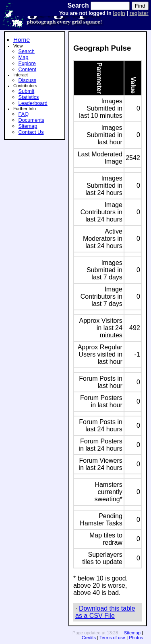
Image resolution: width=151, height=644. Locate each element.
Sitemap (28, 126)
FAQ (24, 114)
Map (24, 57)
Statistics (29, 97)
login (119, 13)
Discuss (28, 80)
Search (27, 51)
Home (22, 40)
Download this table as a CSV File (105, 612)
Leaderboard (33, 103)
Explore (27, 63)
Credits (89, 638)
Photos (136, 638)
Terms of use (112, 638)
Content (28, 69)
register (139, 13)
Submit (27, 91)
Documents (31, 120)
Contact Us (31, 132)
